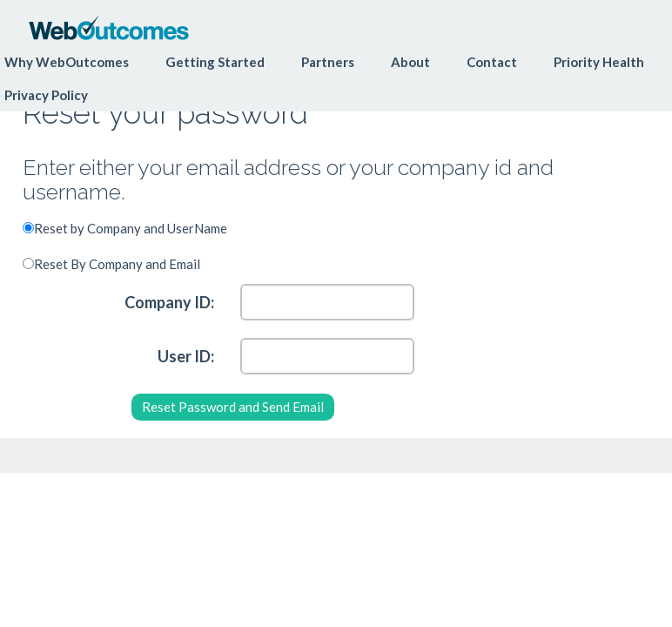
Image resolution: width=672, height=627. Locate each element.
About (410, 62)
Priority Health (599, 62)
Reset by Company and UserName (131, 228)
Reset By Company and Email (117, 264)
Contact (492, 62)
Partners (328, 62)
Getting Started (215, 62)
